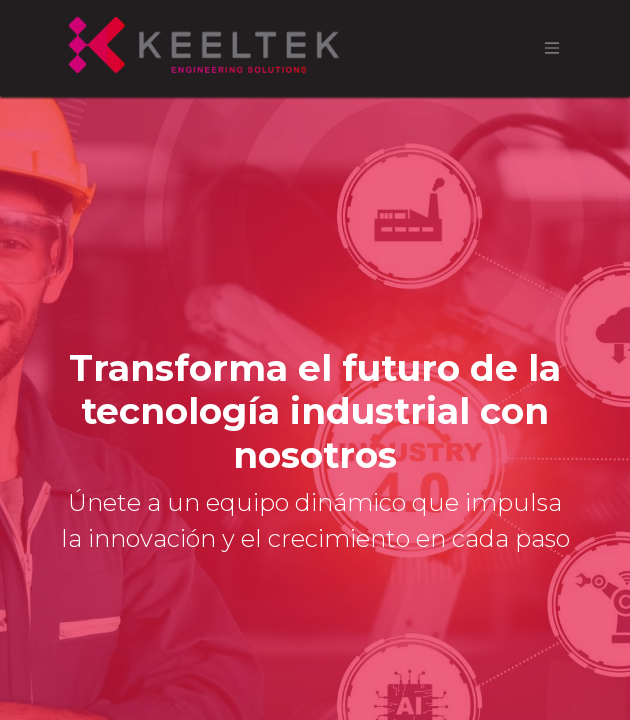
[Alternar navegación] (552, 48)
